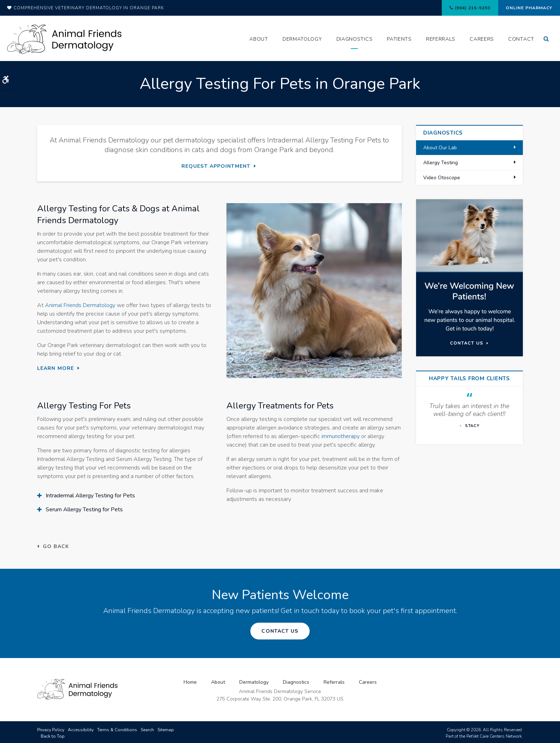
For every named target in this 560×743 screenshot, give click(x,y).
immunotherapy (341, 436)
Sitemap (166, 728)
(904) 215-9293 (462, 8)
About (259, 39)
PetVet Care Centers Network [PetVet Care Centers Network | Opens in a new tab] (494, 734)
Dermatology (302, 39)
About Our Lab (440, 148)
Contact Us (280, 630)
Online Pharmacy (526, 8)
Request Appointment (216, 166)
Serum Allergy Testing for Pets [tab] (84, 509)
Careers (482, 39)
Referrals (441, 39)
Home (190, 680)
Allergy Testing (441, 163)
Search (147, 728)
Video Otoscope (442, 178)
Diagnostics (355, 39)
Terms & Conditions (117, 728)
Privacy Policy (51, 728)
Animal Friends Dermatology (80, 305)
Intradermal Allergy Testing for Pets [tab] (90, 495)
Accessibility (81, 728)
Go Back (56, 546)
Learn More (56, 368)
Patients (399, 39)
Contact (521, 39)
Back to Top (53, 734)
